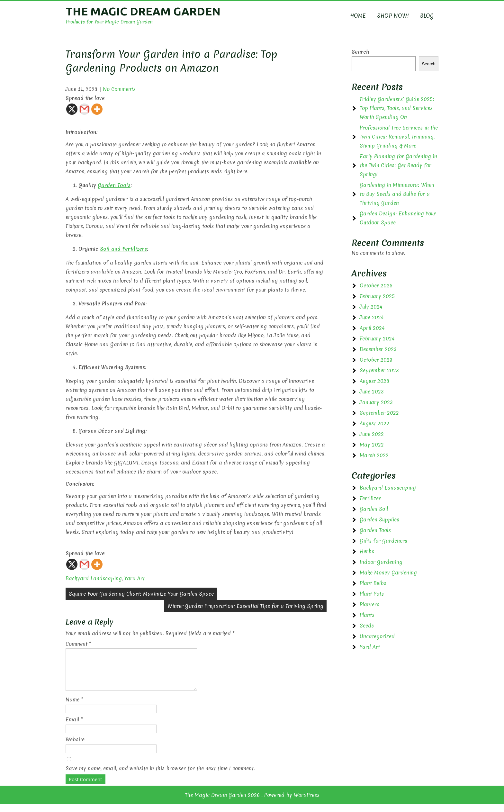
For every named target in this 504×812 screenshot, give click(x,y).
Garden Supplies (379, 519)
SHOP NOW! (393, 16)
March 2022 (374, 455)
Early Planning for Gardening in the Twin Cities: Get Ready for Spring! (398, 165)
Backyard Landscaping (94, 578)
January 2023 (376, 402)
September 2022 (379, 413)
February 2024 (377, 338)
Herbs (367, 551)
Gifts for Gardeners (383, 541)
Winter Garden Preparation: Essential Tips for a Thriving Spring (245, 606)
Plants (367, 615)
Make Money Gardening (388, 573)
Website (75, 747)
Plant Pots (372, 594)
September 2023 (379, 370)
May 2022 (372, 445)
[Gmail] (84, 109)
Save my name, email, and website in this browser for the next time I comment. (160, 776)
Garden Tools (114, 185)
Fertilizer (370, 498)
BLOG (427, 16)
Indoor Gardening (381, 562)
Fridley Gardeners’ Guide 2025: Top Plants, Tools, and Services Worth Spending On (397, 108)
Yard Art (135, 578)
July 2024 (371, 307)
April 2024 (372, 328)
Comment (78, 644)
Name (74, 707)
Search (360, 52)
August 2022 (374, 423)
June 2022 (372, 434)
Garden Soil (374, 509)
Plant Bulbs (373, 583)
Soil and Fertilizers (123, 249)
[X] (72, 109)
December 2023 (378, 349)
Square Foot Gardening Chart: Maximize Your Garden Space (141, 594)
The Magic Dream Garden (143, 11)
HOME (358, 16)
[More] (97, 109)
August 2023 (374, 381)
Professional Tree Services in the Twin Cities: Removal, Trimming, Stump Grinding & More (399, 137)
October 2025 (376, 285)
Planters (369, 604)
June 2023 (372, 392)
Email (74, 727)
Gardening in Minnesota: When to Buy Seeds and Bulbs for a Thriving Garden (397, 194)
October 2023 (376, 360)
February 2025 (377, 296)
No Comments (119, 89)
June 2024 (372, 317)
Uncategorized (377, 636)
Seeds (367, 626)
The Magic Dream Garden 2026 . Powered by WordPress (252, 803)
